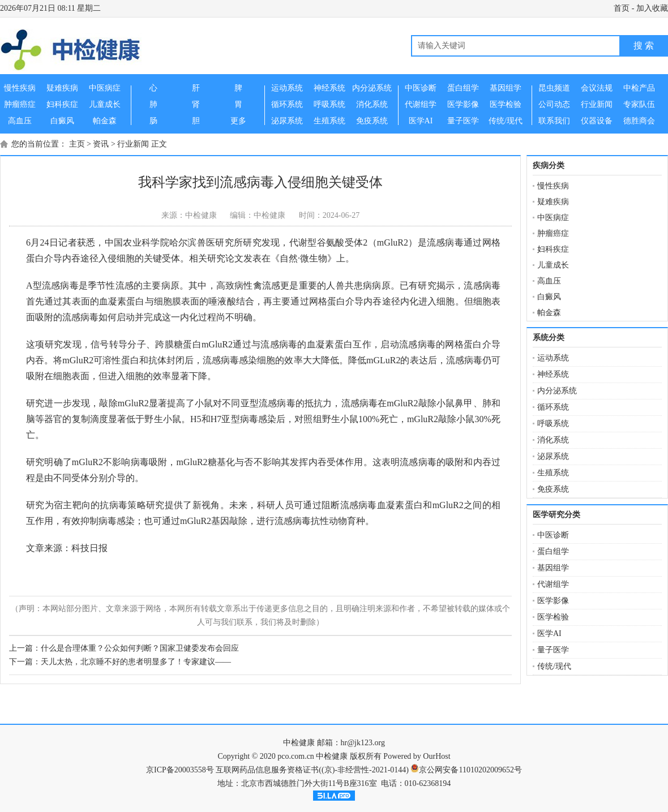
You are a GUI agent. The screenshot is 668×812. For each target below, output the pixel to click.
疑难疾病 (553, 202)
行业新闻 (133, 144)
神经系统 (553, 374)
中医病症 (553, 218)
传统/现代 (554, 666)
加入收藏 (652, 8)
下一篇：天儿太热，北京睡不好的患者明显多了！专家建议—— (120, 662)
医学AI (549, 633)
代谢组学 (553, 584)
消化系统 (553, 440)
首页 (622, 8)
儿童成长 (553, 265)
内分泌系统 (557, 391)
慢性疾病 (553, 186)
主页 (77, 144)
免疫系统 (553, 489)
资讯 (101, 144)
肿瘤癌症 (553, 233)
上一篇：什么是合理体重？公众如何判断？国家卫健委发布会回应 (124, 648)
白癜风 (549, 297)
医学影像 (553, 601)
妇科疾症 (553, 249)
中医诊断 (553, 535)
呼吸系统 (553, 424)
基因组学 (553, 568)
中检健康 (299, 743)
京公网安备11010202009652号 (470, 770)
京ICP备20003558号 (180, 770)
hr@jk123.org (363, 743)
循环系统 (553, 407)
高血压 (549, 281)
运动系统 (553, 358)
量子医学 (553, 650)
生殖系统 (553, 473)
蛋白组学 (553, 551)
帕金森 (549, 313)
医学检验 (553, 617)
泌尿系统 (553, 456)
